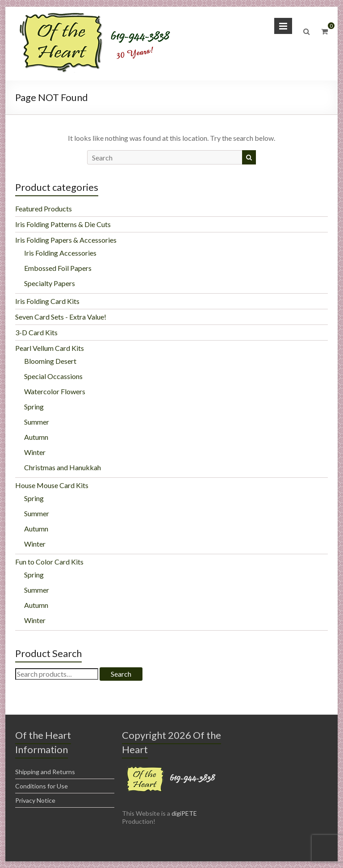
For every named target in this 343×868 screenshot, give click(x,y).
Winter (35, 452)
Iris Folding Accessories (60, 253)
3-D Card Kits (36, 332)
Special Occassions (53, 376)
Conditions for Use (42, 786)
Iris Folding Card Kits (47, 301)
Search (121, 674)
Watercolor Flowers (55, 391)
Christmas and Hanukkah (63, 467)
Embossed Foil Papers (58, 268)
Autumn (36, 437)
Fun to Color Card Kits (49, 562)
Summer (37, 422)
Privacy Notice (35, 800)
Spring (34, 407)
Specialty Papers (50, 283)
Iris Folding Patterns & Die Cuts (63, 224)
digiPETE (184, 813)
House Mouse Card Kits (52, 485)
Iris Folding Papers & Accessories (66, 240)
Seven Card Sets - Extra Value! (61, 317)
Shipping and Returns (45, 772)
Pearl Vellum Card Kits (50, 348)
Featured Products (44, 209)
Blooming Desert (50, 361)
